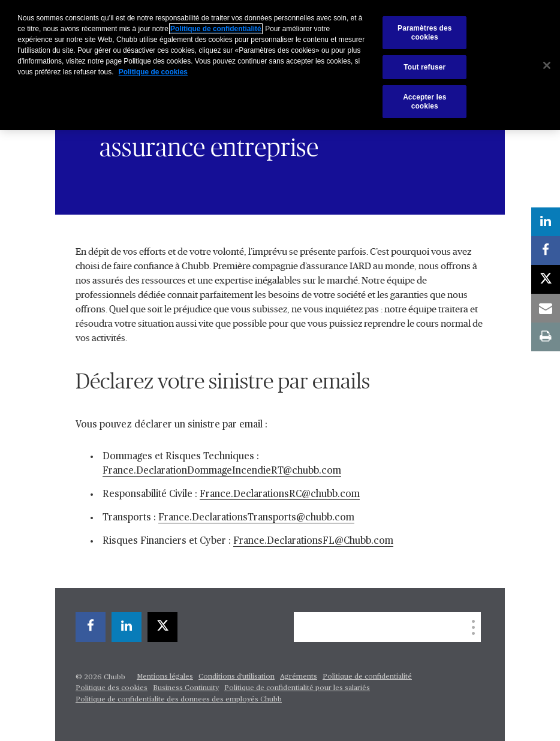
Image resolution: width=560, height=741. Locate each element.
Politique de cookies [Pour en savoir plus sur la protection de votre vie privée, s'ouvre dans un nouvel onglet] (153, 72)
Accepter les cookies (424, 101)
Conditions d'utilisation (237, 677)
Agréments (299, 677)
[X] (162, 627)
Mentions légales (165, 677)
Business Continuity (186, 688)
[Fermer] (547, 65)
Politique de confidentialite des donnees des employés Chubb (179, 700)
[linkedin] (127, 627)
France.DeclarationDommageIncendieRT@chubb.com (222, 471)
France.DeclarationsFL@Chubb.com (313, 541)
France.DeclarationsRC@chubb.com (280, 495)
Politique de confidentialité (367, 677)
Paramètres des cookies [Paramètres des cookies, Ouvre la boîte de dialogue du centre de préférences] (424, 32)
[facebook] (91, 627)
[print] (546, 337)
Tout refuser (424, 67)
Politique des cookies (112, 688)
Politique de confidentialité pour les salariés (297, 688)
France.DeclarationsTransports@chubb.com (256, 518)
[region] (280, 65)
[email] (546, 308)
